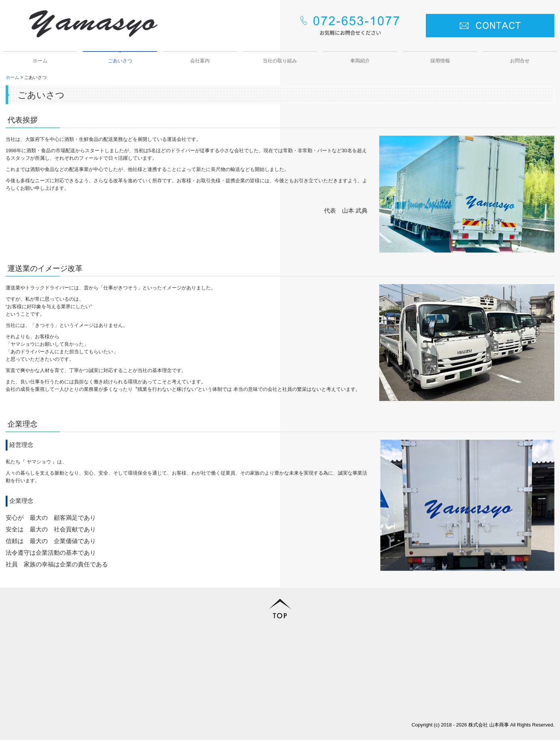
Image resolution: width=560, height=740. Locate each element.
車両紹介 (360, 61)
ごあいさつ (120, 61)
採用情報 (440, 61)
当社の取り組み (280, 61)
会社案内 (200, 61)
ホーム (40, 61)
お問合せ (520, 61)
